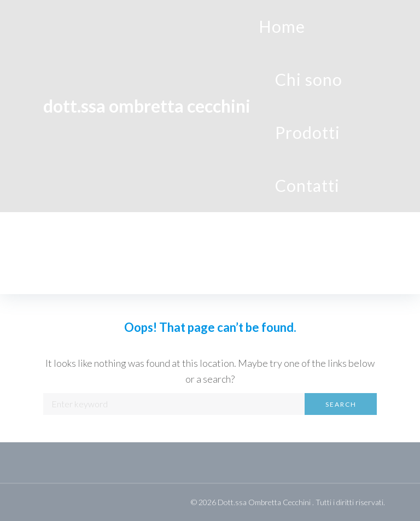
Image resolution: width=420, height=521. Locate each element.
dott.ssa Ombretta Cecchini (147, 106)
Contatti (307, 185)
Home (282, 26)
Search (341, 404)
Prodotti (308, 132)
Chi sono (309, 79)
